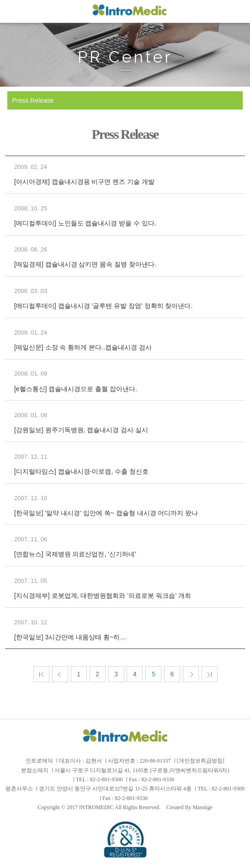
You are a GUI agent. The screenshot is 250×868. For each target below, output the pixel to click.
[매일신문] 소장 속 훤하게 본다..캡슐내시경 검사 (83, 347)
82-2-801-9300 (106, 779)
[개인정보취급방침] (201, 761)
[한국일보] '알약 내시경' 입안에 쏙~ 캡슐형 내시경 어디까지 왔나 (106, 513)
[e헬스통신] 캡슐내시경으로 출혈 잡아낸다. (76, 389)
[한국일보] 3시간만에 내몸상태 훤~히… (70, 637)
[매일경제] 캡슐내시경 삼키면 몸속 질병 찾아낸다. (85, 264)
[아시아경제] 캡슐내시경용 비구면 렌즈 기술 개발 (84, 182)
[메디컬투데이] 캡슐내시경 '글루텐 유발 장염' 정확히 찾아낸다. (103, 306)
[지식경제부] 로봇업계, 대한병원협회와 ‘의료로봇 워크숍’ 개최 (103, 596)
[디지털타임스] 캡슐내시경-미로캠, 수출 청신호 (81, 471)
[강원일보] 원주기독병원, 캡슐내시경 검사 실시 (81, 430)
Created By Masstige (189, 807)
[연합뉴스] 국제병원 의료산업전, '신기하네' (75, 554)
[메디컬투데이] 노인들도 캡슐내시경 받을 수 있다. (85, 223)
